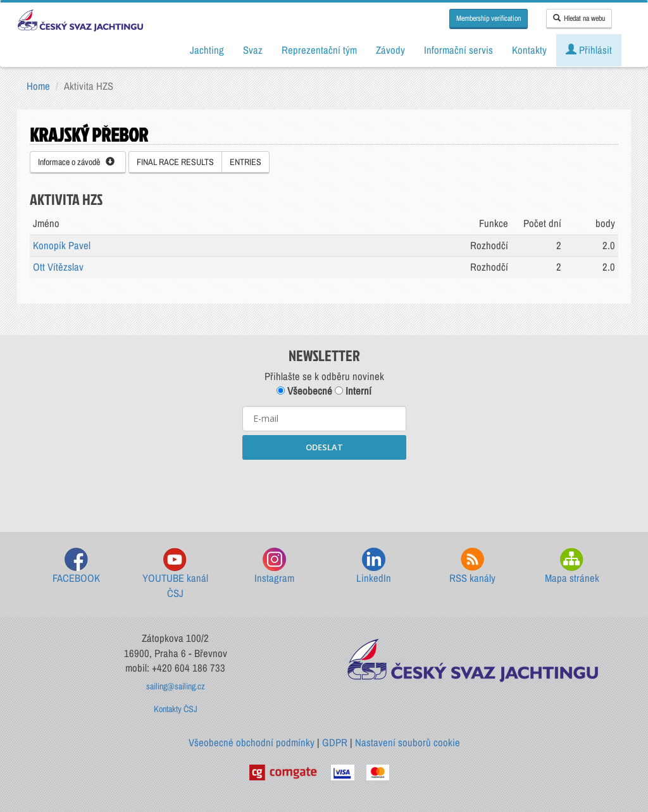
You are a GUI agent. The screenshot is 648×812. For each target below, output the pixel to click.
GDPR (335, 742)
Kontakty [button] (529, 50)
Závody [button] (390, 50)
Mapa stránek (572, 566)
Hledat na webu (579, 18)
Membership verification (489, 18)
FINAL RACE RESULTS (175, 162)
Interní (353, 391)
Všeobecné (304, 391)
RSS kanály (472, 566)
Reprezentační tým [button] (319, 50)
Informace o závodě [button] (76, 162)
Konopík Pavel (62, 245)
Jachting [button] (207, 50)
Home (38, 86)
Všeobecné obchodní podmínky (252, 742)
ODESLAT (324, 447)
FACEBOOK (76, 566)
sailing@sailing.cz (176, 686)
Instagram (274, 566)
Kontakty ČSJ (176, 709)
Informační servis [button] (458, 50)
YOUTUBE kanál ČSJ (175, 574)
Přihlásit (589, 50)
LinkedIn (374, 566)
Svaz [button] (253, 50)
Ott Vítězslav (58, 267)
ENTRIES (246, 162)
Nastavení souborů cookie (408, 742)
